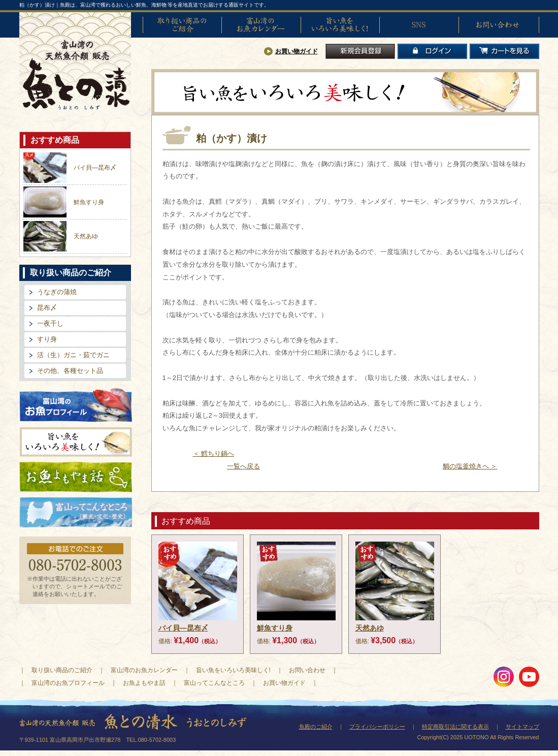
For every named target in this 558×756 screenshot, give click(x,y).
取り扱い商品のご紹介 (182, 25)
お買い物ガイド (297, 51)
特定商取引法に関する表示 (455, 727)
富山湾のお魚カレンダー (261, 25)
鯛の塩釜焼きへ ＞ (470, 466)
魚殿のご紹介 (316, 727)
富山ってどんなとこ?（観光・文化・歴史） (76, 513)
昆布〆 (47, 308)
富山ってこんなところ (214, 683)
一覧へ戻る (243, 466)
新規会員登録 (360, 51)
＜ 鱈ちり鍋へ (214, 453)
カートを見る (504, 51)
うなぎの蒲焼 (57, 292)
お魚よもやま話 (76, 477)
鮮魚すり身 (89, 202)
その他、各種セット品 (70, 371)
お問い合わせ (498, 25)
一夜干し (50, 323)
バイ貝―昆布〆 (95, 168)
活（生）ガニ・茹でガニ (73, 355)
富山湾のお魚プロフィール (76, 404)
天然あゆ (86, 236)
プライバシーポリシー (377, 727)
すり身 (47, 339)
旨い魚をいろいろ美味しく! (340, 25)
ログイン (432, 51)
